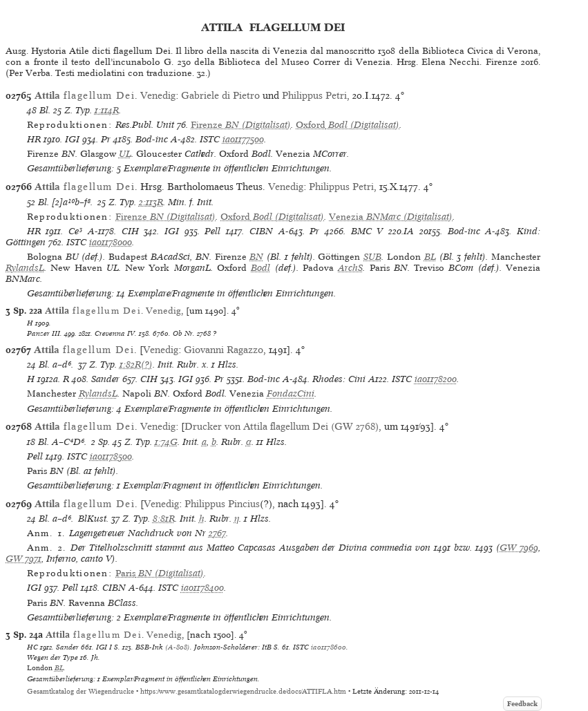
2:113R (151, 202)
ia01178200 (436, 379)
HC (32, 647)
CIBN (261, 231)
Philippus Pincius (222, 504)
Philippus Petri (314, 95)
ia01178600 (329, 647)
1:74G (166, 442)
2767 (217, 533)
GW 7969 (519, 548)
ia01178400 (202, 588)
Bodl (260, 268)
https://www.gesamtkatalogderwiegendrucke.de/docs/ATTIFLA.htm (243, 691)
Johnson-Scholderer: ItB (233, 647)
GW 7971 (23, 559)
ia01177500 (243, 139)
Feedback (522, 704)
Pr (106, 139)
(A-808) (178, 647)
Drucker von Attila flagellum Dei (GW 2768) (282, 426)
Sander (105, 379)
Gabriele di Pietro (220, 95)
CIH (130, 231)
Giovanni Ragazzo (224, 350)
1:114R (107, 110)
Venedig (158, 95)
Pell (212, 231)
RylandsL (25, 268)
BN (256, 257)
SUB (372, 257)
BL (430, 257)
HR (34, 139)
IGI (72, 139)
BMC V (367, 231)
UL (125, 154)
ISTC (210, 139)
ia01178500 (111, 456)
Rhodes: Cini (339, 379)
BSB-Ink (149, 647)
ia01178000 (111, 242)
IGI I (104, 647)
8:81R (164, 519)
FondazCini (291, 394)
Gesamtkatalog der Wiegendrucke (80, 691)
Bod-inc (152, 139)
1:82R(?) (136, 364)
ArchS (350, 268)
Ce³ (75, 231)
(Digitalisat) (241, 125)
